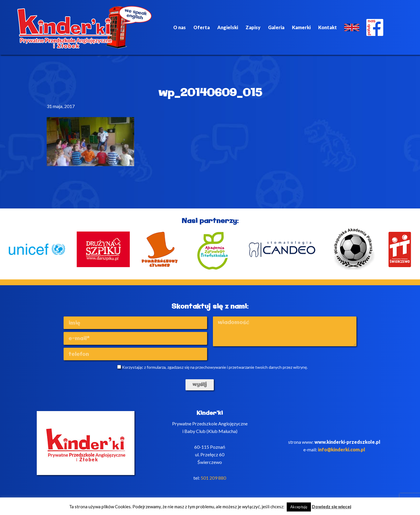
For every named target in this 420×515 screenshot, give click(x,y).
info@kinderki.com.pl (342, 449)
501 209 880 (213, 478)
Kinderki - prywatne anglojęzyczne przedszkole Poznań (85, 27)
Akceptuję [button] (299, 507)
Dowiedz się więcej (331, 507)
